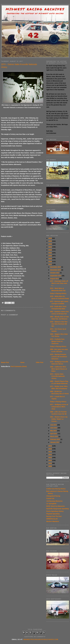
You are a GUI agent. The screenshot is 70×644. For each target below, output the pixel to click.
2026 (50, 238)
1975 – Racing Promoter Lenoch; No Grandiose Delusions (58, 357)
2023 (50, 247)
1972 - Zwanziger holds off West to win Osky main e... (59, 283)
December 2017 (56, 267)
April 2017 (54, 434)
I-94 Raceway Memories (54, 501)
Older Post (40, 362)
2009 (50, 466)
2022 (50, 250)
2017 (50, 264)
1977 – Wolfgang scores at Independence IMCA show (59, 407)
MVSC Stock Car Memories (56, 506)
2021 (50, 253)
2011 (50, 460)
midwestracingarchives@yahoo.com (41, 639)
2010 (50, 463)
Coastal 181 (50, 498)
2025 (50, 241)
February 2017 (55, 439)
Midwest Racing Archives (35, 9)
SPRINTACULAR (52, 519)
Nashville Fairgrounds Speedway (58, 509)
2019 (50, 259)
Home (22, 362)
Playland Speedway (53, 514)
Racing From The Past (54, 516)
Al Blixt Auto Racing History (56, 489)
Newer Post (5, 362)
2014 (50, 452)
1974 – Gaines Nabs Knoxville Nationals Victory (57, 376)
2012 (50, 458)
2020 (50, 256)
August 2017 (55, 279)
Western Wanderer (53, 521)
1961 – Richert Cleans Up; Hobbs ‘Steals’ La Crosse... (59, 419)
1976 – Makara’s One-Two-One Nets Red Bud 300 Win (59, 324)
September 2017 (56, 276)
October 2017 (55, 273)
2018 (50, 261)
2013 (50, 455)
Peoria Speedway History (55, 511)
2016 (50, 446)
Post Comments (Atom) (19, 366)
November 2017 (56, 270)
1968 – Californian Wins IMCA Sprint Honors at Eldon (58, 369)
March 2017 (54, 436)
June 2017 (54, 428)
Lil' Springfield (51, 504)
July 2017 (54, 425)
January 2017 (55, 442)
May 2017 (54, 431)
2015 (50, 449)
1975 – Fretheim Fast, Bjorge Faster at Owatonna (57, 341)
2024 (50, 244)
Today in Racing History (58, 293)
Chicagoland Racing (53, 496)
